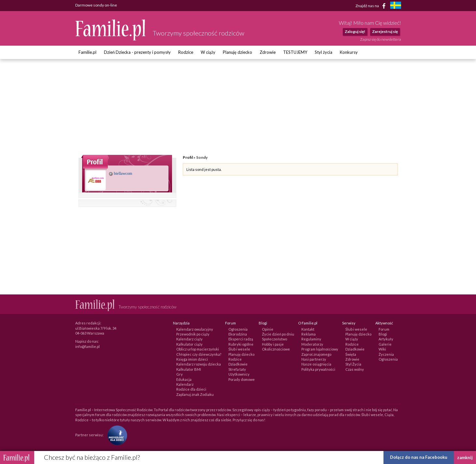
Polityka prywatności (318, 369)
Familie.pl (87, 52)
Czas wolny (355, 369)
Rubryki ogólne (241, 344)
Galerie (385, 344)
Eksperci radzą (241, 339)
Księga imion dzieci (192, 359)
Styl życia (324, 52)
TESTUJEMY (295, 52)
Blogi (383, 334)
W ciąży (208, 52)
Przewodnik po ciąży (193, 334)
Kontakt (308, 329)
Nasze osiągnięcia (316, 364)
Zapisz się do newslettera (381, 39)
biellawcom (121, 173)
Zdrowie (268, 52)
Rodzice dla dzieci (191, 389)
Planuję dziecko (238, 52)
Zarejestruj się (385, 31)
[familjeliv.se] (396, 6)
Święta (351, 354)
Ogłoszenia (238, 329)
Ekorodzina (238, 334)
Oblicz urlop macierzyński (198, 349)
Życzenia (386, 354)
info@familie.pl (87, 346)
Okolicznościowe (276, 349)
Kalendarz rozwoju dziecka (199, 364)
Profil (188, 157)
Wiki (382, 349)
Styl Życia (353, 364)
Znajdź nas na (372, 6)
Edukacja (184, 379)
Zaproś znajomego (316, 354)
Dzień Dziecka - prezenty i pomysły (137, 52)
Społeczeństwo (274, 339)
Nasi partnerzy (314, 359)
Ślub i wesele (239, 349)
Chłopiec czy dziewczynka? (199, 354)
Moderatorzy (312, 344)
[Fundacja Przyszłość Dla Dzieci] (116, 435)
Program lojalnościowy (320, 349)
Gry (180, 374)
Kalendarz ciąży (189, 339)
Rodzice (186, 52)
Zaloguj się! (355, 31)
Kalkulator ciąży (189, 344)
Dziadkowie (238, 364)
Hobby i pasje (273, 344)
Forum (384, 329)
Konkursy (349, 52)
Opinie (268, 329)
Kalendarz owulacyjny (195, 329)
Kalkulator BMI (189, 369)
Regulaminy (311, 339)
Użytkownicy (239, 374)
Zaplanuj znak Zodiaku (195, 394)
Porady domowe (242, 379)
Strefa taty (237, 369)
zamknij (465, 457)
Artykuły (386, 339)
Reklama (309, 334)
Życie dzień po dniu (278, 334)
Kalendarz (185, 384)
